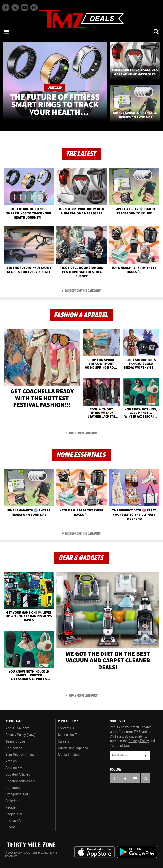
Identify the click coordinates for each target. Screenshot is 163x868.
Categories (13, 788)
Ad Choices (14, 748)
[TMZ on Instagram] (34, 8)
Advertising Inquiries (73, 748)
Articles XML (15, 768)
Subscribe (146, 756)
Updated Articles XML (21, 781)
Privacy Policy (139, 741)
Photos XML (14, 821)
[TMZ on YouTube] (135, 778)
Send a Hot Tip (69, 735)
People (11, 807)
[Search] (156, 32)
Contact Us (66, 728)
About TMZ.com (17, 728)
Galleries (12, 801)
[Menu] (7, 32)
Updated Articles (18, 774)
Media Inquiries (69, 755)
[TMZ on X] (15, 8)
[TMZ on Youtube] (25, 8)
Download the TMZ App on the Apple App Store (94, 852)
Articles (11, 761)
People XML (14, 814)
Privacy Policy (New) (20, 735)
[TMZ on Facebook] (6, 8)
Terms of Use (15, 741)
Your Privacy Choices (21, 755)
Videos (11, 827)
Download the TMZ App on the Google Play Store (137, 852)
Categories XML (17, 794)
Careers (64, 741)
